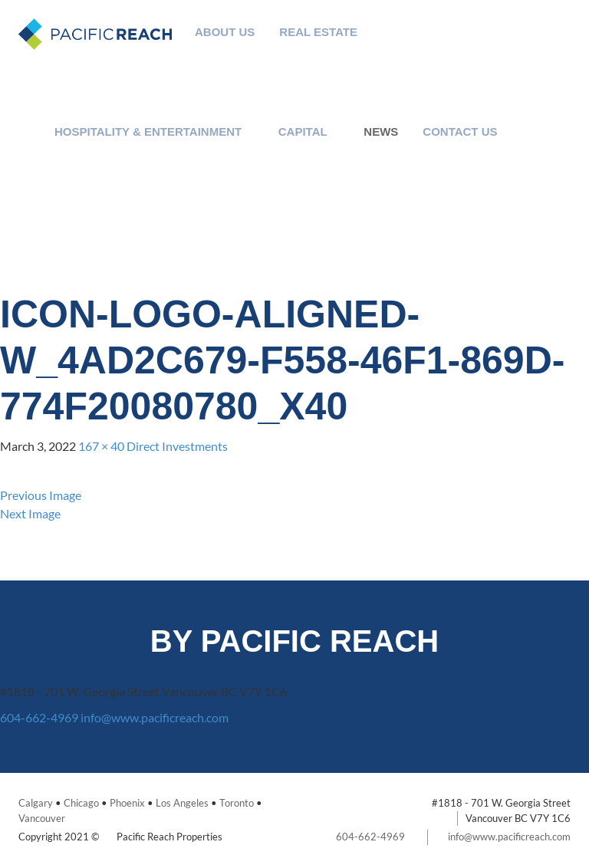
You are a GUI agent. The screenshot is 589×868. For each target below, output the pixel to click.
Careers (449, 168)
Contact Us (460, 132)
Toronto (237, 803)
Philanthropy (213, 50)
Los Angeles (182, 803)
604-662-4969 (39, 717)
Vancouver (42, 818)
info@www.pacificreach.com (155, 717)
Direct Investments (177, 446)
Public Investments (291, 168)
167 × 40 (101, 446)
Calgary (36, 803)
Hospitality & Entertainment (148, 132)
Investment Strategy (307, 69)
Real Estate (318, 32)
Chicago (81, 803)
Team (307, 87)
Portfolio (307, 105)
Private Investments (291, 187)
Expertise (307, 50)
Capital (303, 132)
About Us (225, 32)
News (381, 132)
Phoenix (127, 803)
